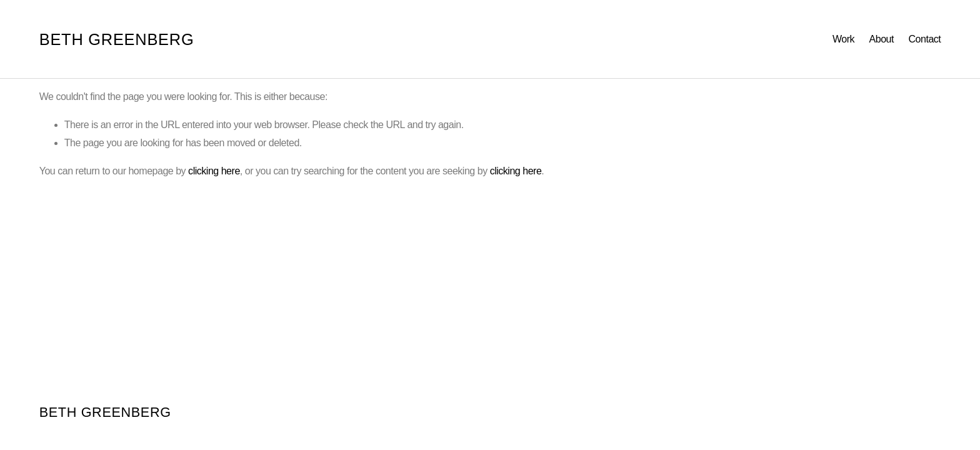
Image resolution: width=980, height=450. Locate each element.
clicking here (214, 171)
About (882, 39)
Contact (925, 39)
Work (843, 39)
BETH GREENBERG (117, 39)
